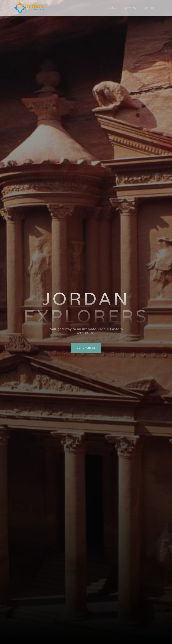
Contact (149, 8)
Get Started (86, 348)
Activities (130, 8)
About (112, 8)
